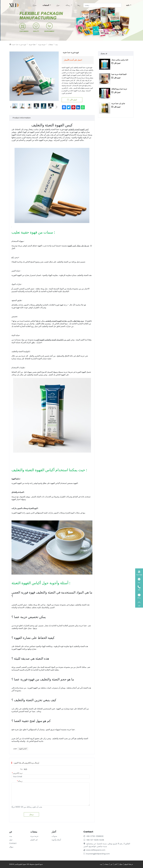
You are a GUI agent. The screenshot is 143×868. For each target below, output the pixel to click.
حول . (58, 5)
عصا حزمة (32, 44)
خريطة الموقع (129, 864)
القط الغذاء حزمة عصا (119, 74)
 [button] (57, 107)
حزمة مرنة (42, 44)
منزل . (35, 5)
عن (111, 864)
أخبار (116, 864)
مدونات (54, 836)
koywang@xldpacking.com (97, 854)
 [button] (11, 107)
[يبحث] (102, 5)
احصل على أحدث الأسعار (73, 60)
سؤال (11, 847)
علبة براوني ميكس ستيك (120, 60)
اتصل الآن (116, 63)
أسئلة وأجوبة (56, 840)
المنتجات (46, 5)
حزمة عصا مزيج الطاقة (119, 89)
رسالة (68, 5)
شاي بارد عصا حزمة (118, 103)
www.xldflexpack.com (96, 850)
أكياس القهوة (23, 749)
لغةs (128, 5)
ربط (79, 5)
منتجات (51, 44)
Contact (13, 843)
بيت (56, 44)
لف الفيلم (34, 840)
